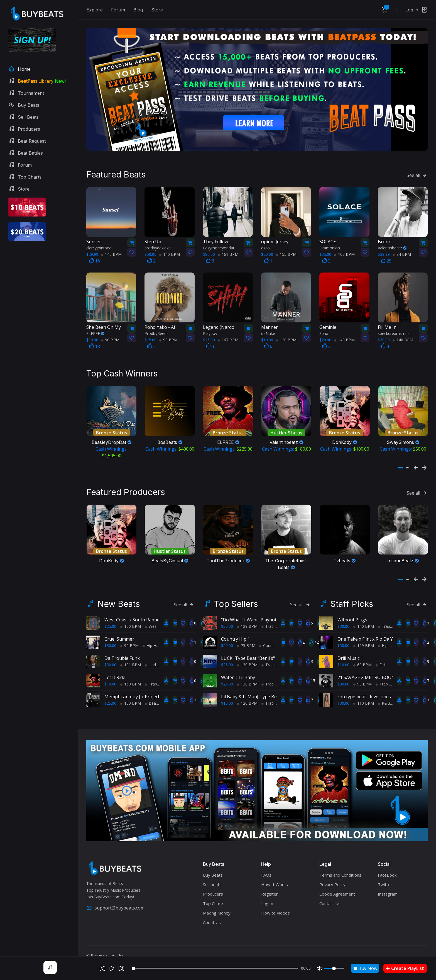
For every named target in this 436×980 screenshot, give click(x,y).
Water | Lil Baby (238, 674)
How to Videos (275, 910)
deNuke (268, 332)
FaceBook (387, 872)
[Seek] (215, 968)
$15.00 (227, 700)
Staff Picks (352, 600)
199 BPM (364, 642)
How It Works (275, 881)
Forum (118, 10)
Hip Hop (152, 642)
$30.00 (110, 642)
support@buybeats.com (115, 904)
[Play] (112, 968)
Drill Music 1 (350, 655)
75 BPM (246, 642)
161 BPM (228, 253)
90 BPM (110, 338)
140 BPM (111, 253)
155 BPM (286, 253)
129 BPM (247, 623)
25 (386, 259)
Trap (151, 681)
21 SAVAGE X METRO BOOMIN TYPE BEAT (381, 674)
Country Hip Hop (276, 642)
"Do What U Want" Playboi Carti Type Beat (265, 616)
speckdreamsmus (394, 332)
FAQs (266, 872)
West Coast (157, 623)
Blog (138, 10)
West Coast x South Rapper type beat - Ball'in (152, 616)
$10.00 (110, 681)
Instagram (388, 891)
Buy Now (365, 968)
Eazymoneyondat (219, 246)
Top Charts (214, 900)
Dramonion (330, 246)
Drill (381, 661)
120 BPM (286, 338)
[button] (400, 465)
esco (265, 246)
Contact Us (330, 900)
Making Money (217, 910)
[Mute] (320, 968)
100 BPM (131, 623)
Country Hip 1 (236, 636)
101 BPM (131, 661)
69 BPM (362, 661)
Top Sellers (236, 600)
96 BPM (129, 642)
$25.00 (110, 623)
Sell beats (212, 881)
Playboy (210, 332)
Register (270, 891)
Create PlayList (405, 968)
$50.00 (343, 642)
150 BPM (131, 681)
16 (95, 259)
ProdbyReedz (156, 332)
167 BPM (228, 338)
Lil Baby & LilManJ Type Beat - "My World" (265, 693)
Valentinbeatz (392, 246)
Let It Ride (115, 674)
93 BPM (168, 338)
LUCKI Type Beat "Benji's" (248, 655)
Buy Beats (213, 872)
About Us (212, 919)
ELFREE (95, 332)
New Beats (119, 600)
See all (417, 173)
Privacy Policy (332, 881)
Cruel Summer (119, 636)
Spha (324, 332)
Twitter (385, 881)
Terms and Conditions (340, 872)
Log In (267, 900)
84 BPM (402, 253)
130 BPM (247, 661)
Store (157, 10)
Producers (213, 891)
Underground (159, 661)
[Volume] (334, 968)
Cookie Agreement (337, 891)
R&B (384, 700)
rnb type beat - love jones (364, 693)
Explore (95, 10)
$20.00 (227, 642)
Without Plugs (352, 616)
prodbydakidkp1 (159, 246)
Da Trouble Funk (122, 655)
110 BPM (364, 700)
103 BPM (344, 253)
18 (95, 345)
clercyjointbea (99, 246)
